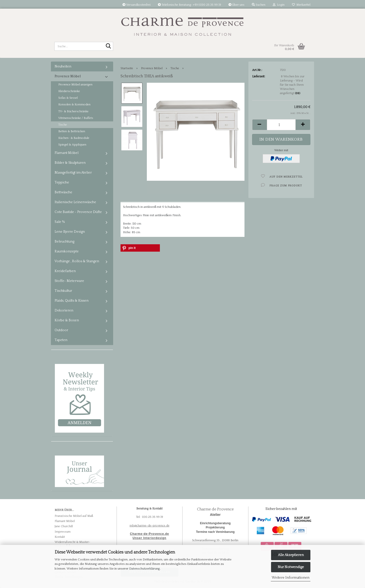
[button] (259, 125)
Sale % (60, 222)
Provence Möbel (68, 76)
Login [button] (279, 5)
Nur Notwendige (291, 567)
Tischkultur (63, 291)
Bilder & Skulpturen (70, 163)
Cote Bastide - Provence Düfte (78, 212)
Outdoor (61, 330)
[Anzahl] (281, 125)
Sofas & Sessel (68, 98)
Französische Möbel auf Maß (74, 516)
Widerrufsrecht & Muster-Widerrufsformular (72, 544)
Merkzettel (301, 5)
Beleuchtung (64, 242)
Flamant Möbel (67, 153)
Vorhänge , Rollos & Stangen (77, 261)
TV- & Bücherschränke (73, 111)
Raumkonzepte (67, 251)
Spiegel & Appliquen (72, 145)
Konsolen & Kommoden (74, 105)
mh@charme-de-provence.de (150, 526)
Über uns (236, 5)
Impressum (63, 532)
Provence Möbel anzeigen (75, 85)
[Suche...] (108, 47)
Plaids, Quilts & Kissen (72, 301)
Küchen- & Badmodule (74, 138)
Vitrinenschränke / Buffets (76, 118)
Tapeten (61, 340)
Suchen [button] (259, 5)
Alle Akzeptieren (291, 555)
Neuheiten (63, 66)
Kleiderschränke (69, 91)
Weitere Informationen (291, 578)
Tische (63, 125)
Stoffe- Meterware (69, 281)
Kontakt (60, 537)
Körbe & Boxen (67, 320)
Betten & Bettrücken (72, 131)
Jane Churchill (64, 526)
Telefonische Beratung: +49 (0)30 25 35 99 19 (190, 5)
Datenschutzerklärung (144, 569)
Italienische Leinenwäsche (75, 202)
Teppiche (62, 182)
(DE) (298, 93)
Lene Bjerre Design (70, 232)
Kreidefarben (65, 271)
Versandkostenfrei (137, 5)
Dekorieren (64, 310)
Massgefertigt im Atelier (73, 173)
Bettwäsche (63, 192)
